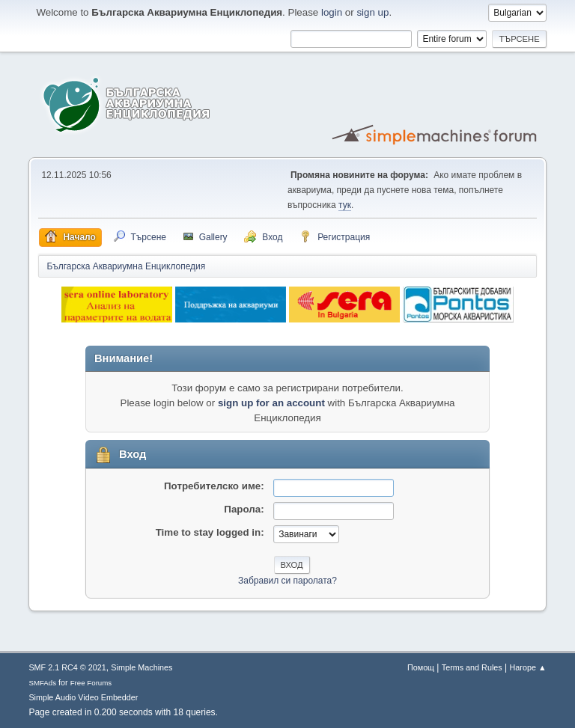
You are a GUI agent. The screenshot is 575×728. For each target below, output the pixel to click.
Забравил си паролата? (287, 581)
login (332, 12)
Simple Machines (142, 667)
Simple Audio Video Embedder (83, 697)
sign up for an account (271, 403)
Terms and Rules (472, 667)
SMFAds (42, 683)
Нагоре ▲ (527, 667)
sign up (372, 12)
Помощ (421, 667)
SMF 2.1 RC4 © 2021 (67, 667)
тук (345, 205)
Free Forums (91, 683)
